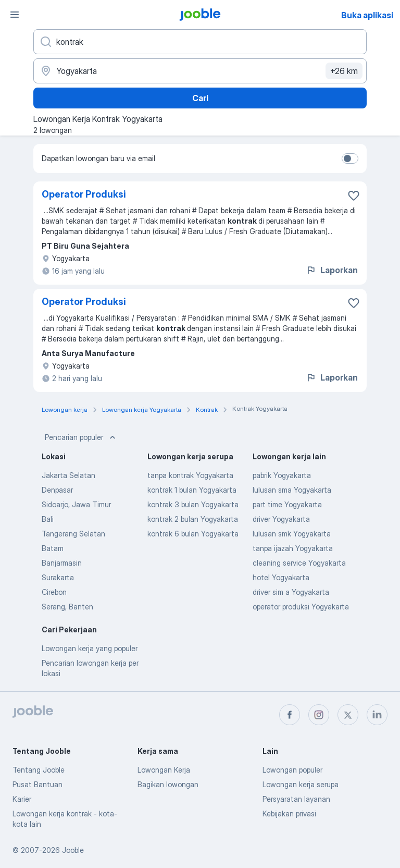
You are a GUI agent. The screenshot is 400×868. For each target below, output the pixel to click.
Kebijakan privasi (289, 814)
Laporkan (332, 270)
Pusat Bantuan (37, 784)
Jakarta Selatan (68, 475)
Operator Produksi (84, 194)
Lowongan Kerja (164, 770)
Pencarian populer (81, 437)
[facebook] (290, 715)
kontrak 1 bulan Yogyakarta (192, 490)
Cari (200, 98)
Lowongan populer (292, 770)
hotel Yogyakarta (281, 577)
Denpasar (57, 490)
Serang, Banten (67, 607)
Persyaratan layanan (296, 799)
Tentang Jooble (39, 770)
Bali (48, 519)
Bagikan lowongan (168, 784)
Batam (53, 548)
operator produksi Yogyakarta (301, 607)
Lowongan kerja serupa (301, 784)
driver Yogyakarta (281, 519)
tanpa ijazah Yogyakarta (293, 548)
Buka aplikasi (367, 15)
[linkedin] (377, 715)
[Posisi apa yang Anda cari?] (200, 42)
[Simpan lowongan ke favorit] (354, 195)
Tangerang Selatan (73, 534)
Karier (22, 799)
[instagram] (319, 715)
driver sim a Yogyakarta (291, 592)
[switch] (350, 158)
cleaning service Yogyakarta (299, 563)
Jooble (73, 850)
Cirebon (54, 592)
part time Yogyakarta (287, 504)
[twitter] (348, 715)
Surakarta (58, 577)
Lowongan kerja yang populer (90, 648)
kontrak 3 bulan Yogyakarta (193, 504)
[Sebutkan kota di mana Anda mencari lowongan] (200, 71)
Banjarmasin (62, 563)
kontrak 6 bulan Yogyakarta (193, 534)
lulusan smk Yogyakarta (292, 534)
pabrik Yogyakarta (282, 475)
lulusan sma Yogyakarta (292, 490)
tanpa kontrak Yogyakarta (190, 475)
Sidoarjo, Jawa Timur (76, 504)
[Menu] (15, 15)
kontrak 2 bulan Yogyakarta (193, 519)
